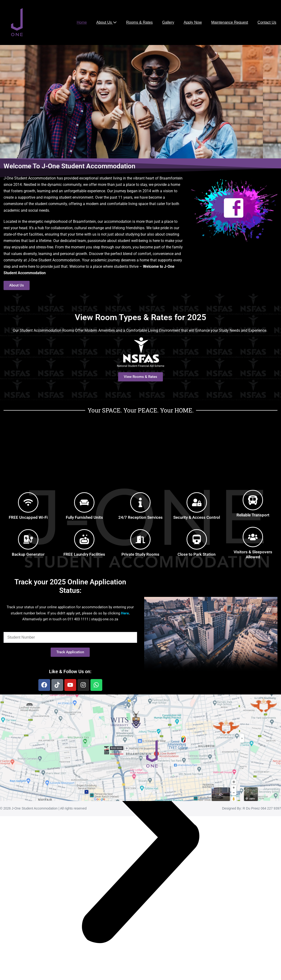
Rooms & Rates (139, 22)
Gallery (168, 22)
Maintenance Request (230, 22)
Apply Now (193, 22)
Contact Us (267, 22)
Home (82, 22)
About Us (107, 22)
